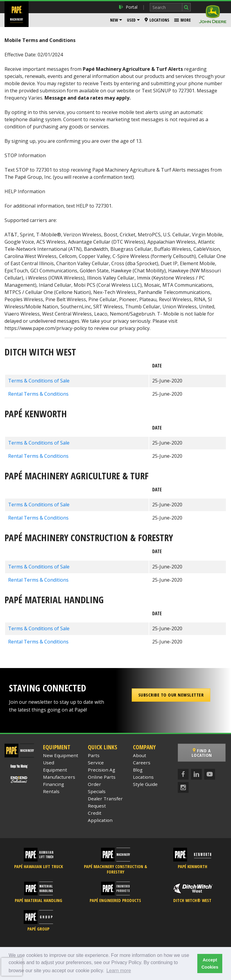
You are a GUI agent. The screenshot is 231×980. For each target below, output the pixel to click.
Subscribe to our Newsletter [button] (171, 695)
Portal (128, 7)
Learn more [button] (119, 971)
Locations (157, 20)
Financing (54, 784)
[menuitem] (116, 20)
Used (131, 20)
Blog (138, 770)
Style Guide (145, 784)
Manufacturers (59, 777)
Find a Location (202, 753)
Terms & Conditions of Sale (39, 381)
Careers (142, 763)
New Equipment (61, 755)
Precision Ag (102, 770)
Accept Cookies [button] (210, 964)
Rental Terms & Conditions (38, 394)
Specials (97, 791)
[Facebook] (183, 774)
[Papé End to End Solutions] (19, 779)
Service (96, 763)
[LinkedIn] (196, 774)
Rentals (51, 791)
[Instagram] (183, 787)
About (140, 755)
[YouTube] (210, 774)
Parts (94, 755)
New (114, 20)
